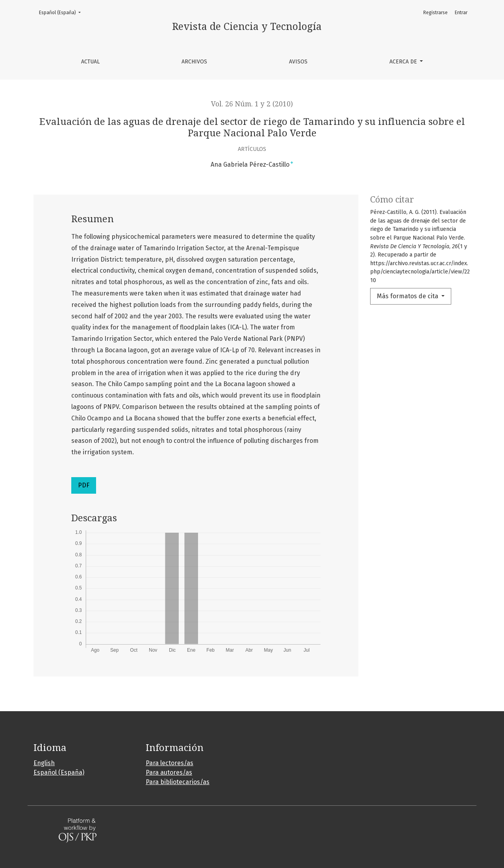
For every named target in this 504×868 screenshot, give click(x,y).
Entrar (461, 13)
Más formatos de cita (408, 296)
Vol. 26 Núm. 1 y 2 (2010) (252, 104)
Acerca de (404, 62)
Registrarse (435, 13)
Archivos (194, 62)
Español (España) (62, 12)
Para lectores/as (170, 763)
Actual (90, 62)
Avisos (298, 62)
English (44, 763)
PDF (84, 485)
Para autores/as (169, 772)
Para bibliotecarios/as (178, 782)
